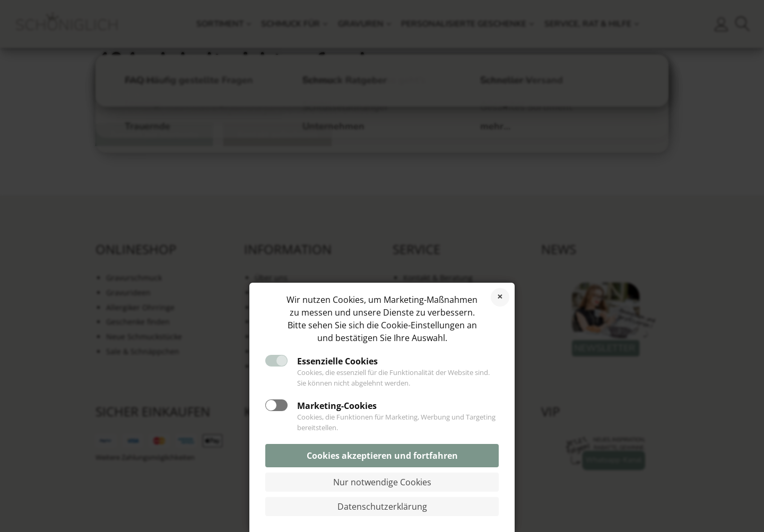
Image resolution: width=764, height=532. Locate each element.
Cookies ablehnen (500, 297)
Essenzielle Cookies (337, 361)
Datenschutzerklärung (382, 507)
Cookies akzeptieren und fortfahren (382, 456)
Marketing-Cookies (337, 406)
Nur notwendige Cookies (382, 482)
